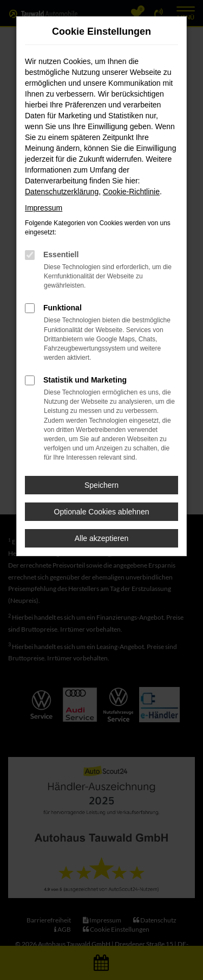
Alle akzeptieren (102, 538)
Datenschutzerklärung (62, 192)
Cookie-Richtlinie (131, 192)
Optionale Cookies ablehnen (102, 512)
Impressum (44, 208)
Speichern (101, 485)
